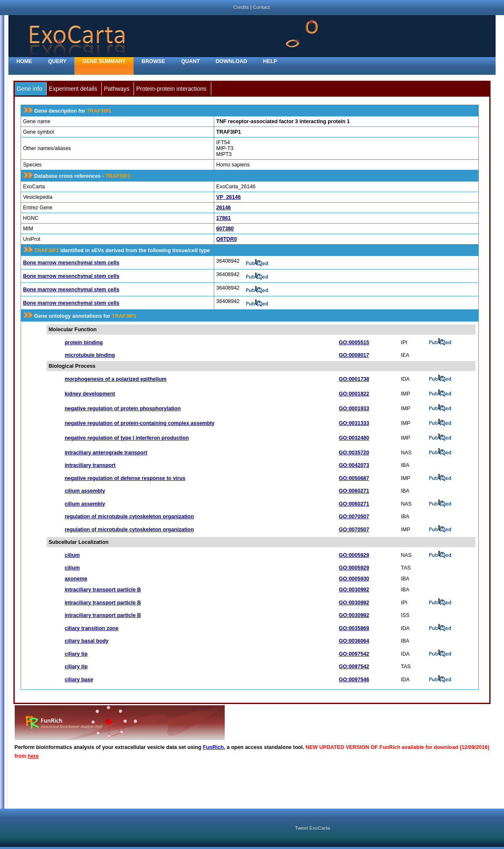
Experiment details (73, 89)
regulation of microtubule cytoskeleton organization (129, 517)
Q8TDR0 (227, 239)
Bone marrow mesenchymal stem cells (71, 263)
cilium (72, 555)
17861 (224, 218)
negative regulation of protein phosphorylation (123, 409)
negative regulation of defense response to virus (125, 478)
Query (57, 61)
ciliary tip (76, 654)
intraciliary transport (90, 465)
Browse (153, 61)
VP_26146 (228, 197)
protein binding (84, 343)
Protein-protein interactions (171, 89)
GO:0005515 (354, 343)
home (24, 61)
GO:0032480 (354, 438)
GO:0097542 (354, 654)
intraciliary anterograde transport (106, 453)
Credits (241, 7)
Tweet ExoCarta (312, 828)
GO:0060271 (354, 491)
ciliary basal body (87, 641)
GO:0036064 (354, 641)
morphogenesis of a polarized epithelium (115, 379)
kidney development (90, 394)
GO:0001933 (354, 409)
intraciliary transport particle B (103, 590)
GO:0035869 (354, 628)
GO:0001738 (354, 379)
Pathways (117, 89)
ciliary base (79, 680)
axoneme (76, 579)
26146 (224, 208)
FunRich (213, 747)
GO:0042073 (354, 465)
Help (270, 61)
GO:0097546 (354, 680)
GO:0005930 (354, 579)
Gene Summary (104, 61)
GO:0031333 (354, 423)
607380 (225, 229)
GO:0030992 (354, 590)
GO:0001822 (354, 394)
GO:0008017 (354, 355)
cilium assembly (85, 491)
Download (232, 61)
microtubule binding (90, 355)
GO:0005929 (354, 555)
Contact (261, 7)
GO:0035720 (354, 453)
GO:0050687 (354, 478)
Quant (190, 61)
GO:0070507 (354, 517)
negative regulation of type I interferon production (127, 438)
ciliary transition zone (92, 628)
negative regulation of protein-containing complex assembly (140, 423)
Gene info (30, 89)
